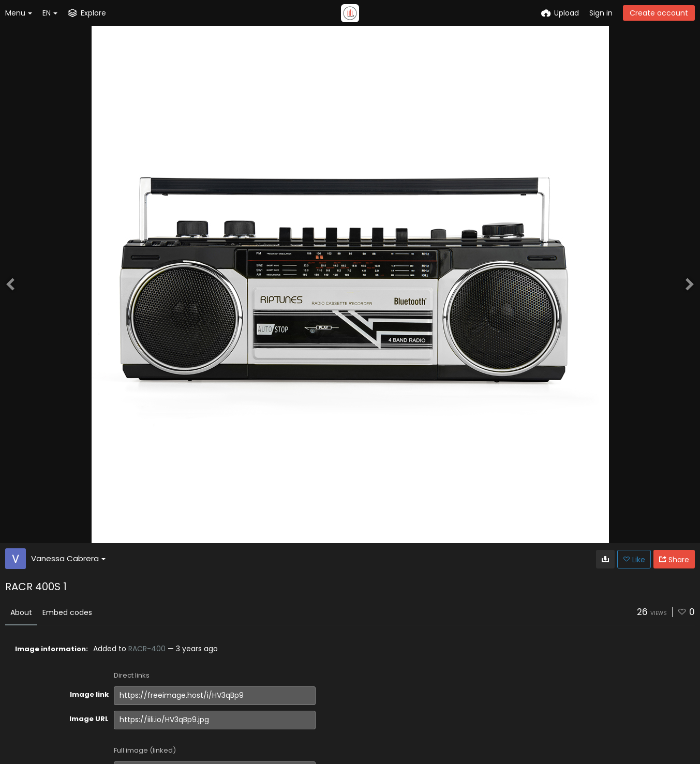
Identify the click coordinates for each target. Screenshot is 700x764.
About (21, 612)
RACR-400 (147, 649)
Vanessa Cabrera (68, 558)
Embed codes (67, 612)
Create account (659, 13)
